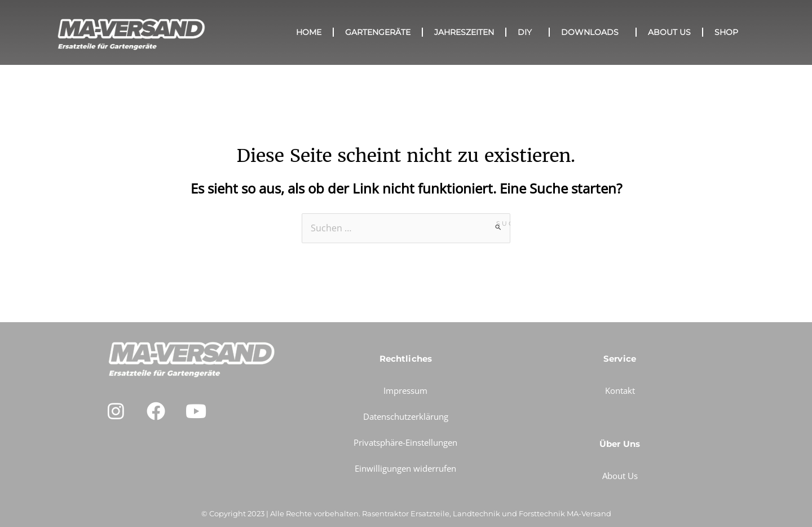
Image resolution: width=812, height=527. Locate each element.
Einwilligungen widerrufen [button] (405, 468)
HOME (309, 32)
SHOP (726, 32)
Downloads (593, 32)
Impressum (405, 390)
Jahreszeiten (464, 32)
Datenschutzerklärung (406, 416)
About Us (669, 32)
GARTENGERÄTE (378, 32)
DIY (528, 32)
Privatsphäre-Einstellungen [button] (405, 442)
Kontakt (620, 390)
